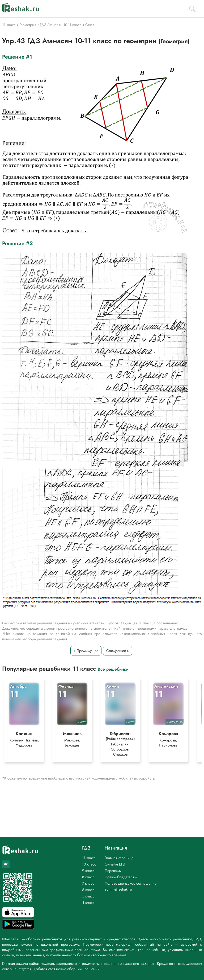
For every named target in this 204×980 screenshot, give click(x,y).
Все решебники (113, 669)
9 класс (88, 871)
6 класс (88, 890)
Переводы (113, 871)
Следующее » (118, 651)
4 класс (88, 903)
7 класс (88, 883)
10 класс (89, 864)
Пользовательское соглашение (131, 883)
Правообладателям (121, 877)
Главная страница (119, 858)
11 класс (89, 858)
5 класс (88, 896)
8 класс (88, 877)
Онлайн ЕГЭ (115, 864)
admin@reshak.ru (118, 889)
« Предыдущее (86, 651)
